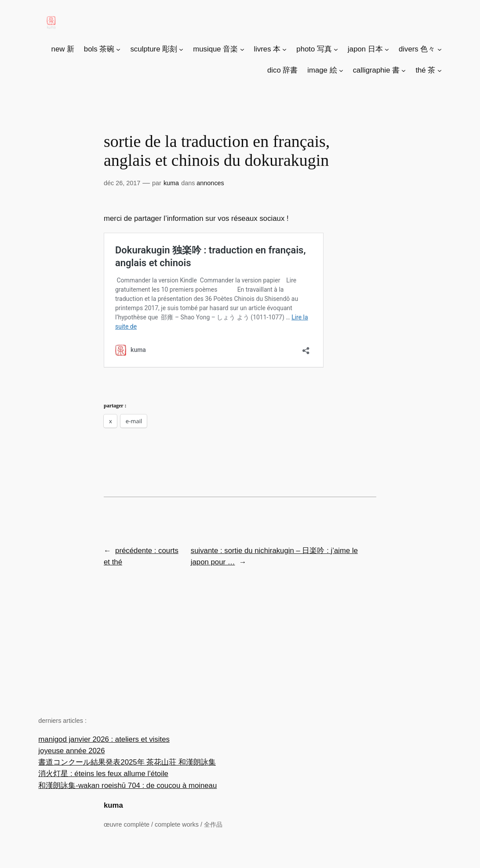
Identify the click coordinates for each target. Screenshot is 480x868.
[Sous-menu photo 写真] (336, 49)
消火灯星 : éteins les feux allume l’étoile (103, 774)
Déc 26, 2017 (122, 183)
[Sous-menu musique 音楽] (242, 49)
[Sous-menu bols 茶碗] (118, 49)
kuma (113, 805)
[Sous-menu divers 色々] (440, 49)
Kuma (171, 183)
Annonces (210, 183)
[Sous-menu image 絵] (341, 70)
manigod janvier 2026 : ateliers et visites (104, 739)
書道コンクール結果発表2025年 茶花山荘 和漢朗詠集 (127, 762)
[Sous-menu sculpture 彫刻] (181, 49)
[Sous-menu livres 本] (284, 49)
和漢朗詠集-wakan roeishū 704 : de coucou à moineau (127, 786)
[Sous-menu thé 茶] (440, 70)
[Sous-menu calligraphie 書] (404, 70)
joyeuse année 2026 (71, 751)
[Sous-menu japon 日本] (387, 49)
